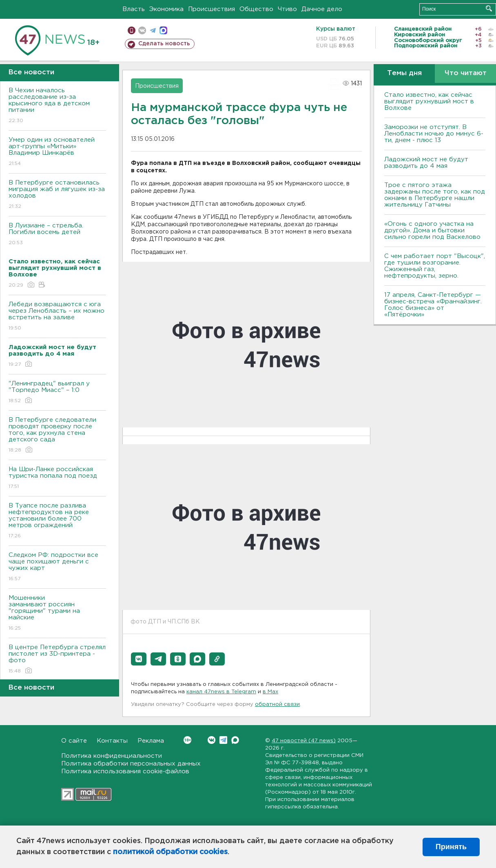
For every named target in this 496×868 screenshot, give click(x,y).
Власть (134, 9)
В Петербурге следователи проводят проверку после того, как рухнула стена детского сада (57, 435)
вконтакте (142, 30)
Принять (451, 847)
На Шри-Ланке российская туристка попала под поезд (57, 478)
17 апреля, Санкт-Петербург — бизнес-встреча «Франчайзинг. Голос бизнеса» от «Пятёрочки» (433, 305)
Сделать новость (164, 44)
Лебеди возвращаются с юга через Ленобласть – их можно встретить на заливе (57, 317)
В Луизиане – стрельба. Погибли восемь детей (57, 235)
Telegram (223, 740)
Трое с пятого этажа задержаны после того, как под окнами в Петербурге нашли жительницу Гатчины (435, 195)
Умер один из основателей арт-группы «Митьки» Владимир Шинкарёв (57, 152)
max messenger (163, 30)
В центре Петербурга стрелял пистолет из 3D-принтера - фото (57, 660)
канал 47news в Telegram (221, 692)
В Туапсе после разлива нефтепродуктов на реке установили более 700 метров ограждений (57, 521)
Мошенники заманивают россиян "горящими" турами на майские (57, 613)
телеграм (153, 30)
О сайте (74, 741)
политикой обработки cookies (170, 852)
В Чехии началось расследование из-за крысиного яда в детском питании (57, 106)
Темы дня (404, 73)
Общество (256, 9)
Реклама (151, 741)
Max (235, 740)
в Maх (270, 692)
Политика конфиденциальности (112, 756)
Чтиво (287, 9)
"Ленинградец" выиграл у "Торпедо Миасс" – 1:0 (57, 393)
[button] (139, 659)
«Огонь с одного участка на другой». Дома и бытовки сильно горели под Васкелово (432, 230)
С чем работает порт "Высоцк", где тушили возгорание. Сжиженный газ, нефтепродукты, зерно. (435, 266)
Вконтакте (187, 740)
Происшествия (211, 9)
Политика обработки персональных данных (131, 764)
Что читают (466, 73)
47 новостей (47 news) (304, 741)
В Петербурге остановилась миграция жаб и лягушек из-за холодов (57, 195)
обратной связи (277, 704)
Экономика (166, 9)
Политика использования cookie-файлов (125, 771)
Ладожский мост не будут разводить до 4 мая (426, 163)
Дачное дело (322, 9)
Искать (489, 8)
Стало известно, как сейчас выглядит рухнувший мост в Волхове (429, 101)
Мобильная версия (132, 30)
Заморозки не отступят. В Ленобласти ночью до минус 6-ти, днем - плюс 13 (434, 134)
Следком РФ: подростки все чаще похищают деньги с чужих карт (57, 567)
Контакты (112, 741)
